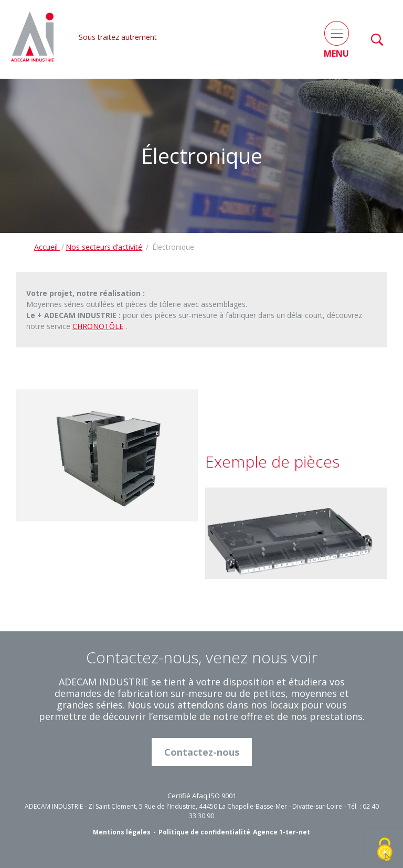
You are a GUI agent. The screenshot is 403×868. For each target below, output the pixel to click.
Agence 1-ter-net (282, 832)
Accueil (47, 247)
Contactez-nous (202, 752)
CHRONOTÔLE (98, 326)
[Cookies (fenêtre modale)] (385, 850)
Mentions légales (122, 832)
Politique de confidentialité (204, 832)
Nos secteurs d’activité (104, 247)
